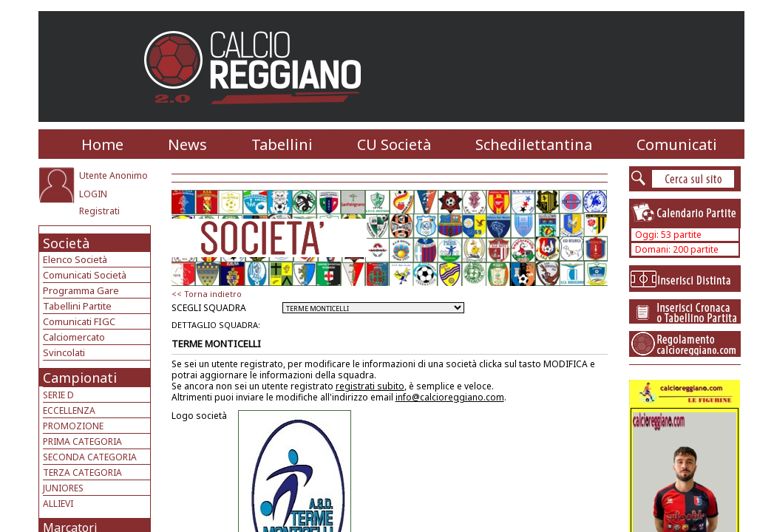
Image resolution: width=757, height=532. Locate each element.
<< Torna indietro (207, 294)
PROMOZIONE (73, 426)
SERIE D (58, 395)
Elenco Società (75, 259)
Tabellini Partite (77, 306)
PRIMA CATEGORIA (82, 441)
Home (102, 144)
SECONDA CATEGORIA (90, 457)
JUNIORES (63, 488)
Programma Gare (81, 290)
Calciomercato (74, 337)
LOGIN (93, 194)
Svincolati (64, 352)
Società (66, 243)
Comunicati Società (85, 275)
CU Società (394, 144)
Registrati (99, 211)
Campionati (80, 378)
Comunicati (677, 144)
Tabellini (282, 144)
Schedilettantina (534, 144)
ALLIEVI (58, 504)
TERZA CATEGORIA (82, 473)
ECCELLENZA (69, 410)
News (187, 144)
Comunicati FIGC (79, 321)
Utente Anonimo (113, 175)
